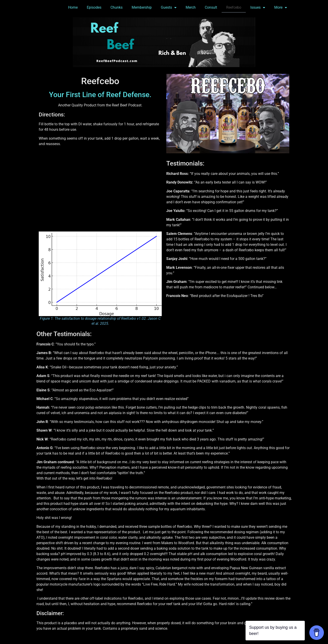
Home (73, 7)
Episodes (94, 7)
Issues (258, 8)
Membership (142, 7)
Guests (169, 8)
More (281, 8)
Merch (191, 7)
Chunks (117, 7)
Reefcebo (234, 7)
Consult (211, 7)
